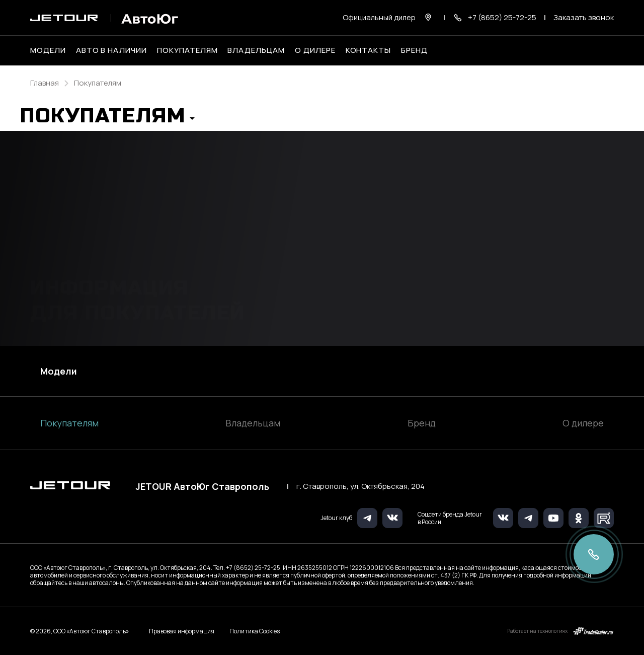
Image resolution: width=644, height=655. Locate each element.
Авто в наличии (111, 50)
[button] (107, 119)
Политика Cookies (255, 631)
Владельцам (253, 423)
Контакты (369, 50)
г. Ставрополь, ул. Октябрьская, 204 (360, 486)
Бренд (422, 423)
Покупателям (69, 423)
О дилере (315, 50)
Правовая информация (182, 631)
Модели (59, 371)
